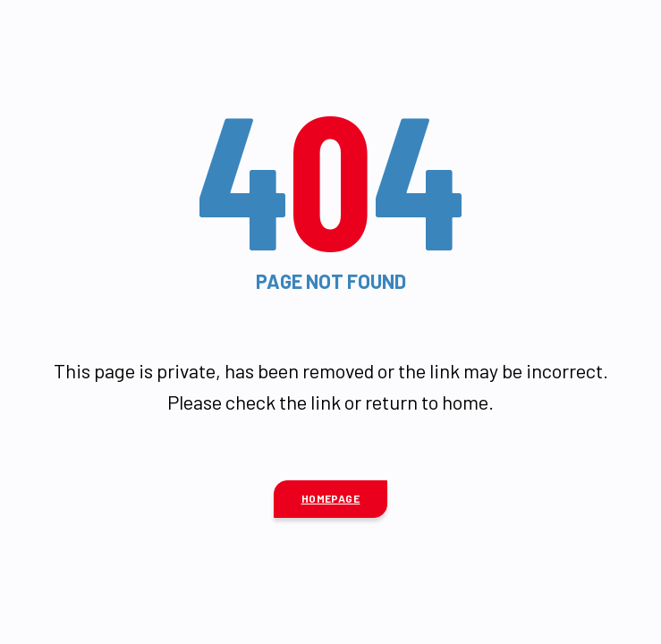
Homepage (331, 498)
